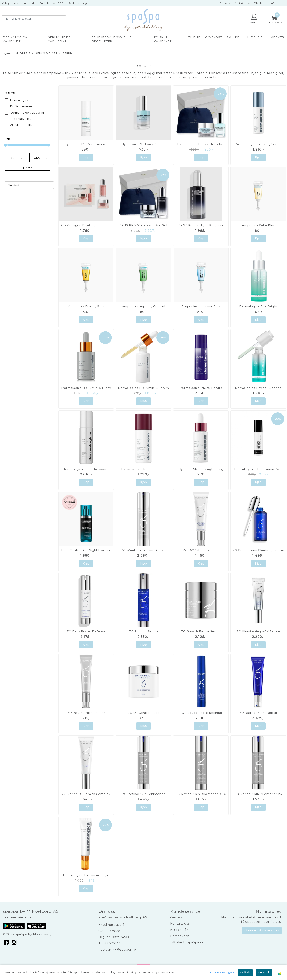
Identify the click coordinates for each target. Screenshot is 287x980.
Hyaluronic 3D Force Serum (143, 144)
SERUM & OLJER (45, 53)
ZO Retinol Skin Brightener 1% (258, 794)
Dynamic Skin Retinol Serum (144, 469)
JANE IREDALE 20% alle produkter (112, 39)
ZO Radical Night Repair (258, 713)
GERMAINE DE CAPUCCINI (59, 39)
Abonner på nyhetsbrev (262, 930)
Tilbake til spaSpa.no (268, 3)
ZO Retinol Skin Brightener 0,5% (201, 794)
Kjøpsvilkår (179, 930)
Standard (13, 185)
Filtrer (27, 168)
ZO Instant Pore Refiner (86, 713)
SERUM (66, 53)
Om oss (225, 3)
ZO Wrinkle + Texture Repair (143, 550)
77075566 (113, 943)
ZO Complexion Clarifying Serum (258, 550)
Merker (277, 37)
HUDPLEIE (254, 37)
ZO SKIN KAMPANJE (163, 39)
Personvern (180, 936)
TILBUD (195, 37)
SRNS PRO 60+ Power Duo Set (143, 225)
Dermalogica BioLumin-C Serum (144, 388)
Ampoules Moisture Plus (201, 306)
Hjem (7, 53)
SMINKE (233, 37)
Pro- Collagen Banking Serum (258, 144)
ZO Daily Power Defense (86, 631)
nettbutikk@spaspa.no (117, 950)
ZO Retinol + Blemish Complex (86, 794)
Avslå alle (245, 973)
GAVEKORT (214, 37)
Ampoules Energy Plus (86, 306)
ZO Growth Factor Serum (201, 631)
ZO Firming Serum (143, 631)
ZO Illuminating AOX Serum (258, 631)
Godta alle (264, 973)
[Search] (34, 19)
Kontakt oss (242, 3)
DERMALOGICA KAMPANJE (15, 39)
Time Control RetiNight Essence (86, 550)
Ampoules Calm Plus (258, 225)
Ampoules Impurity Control (143, 306)
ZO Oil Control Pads (143, 713)
